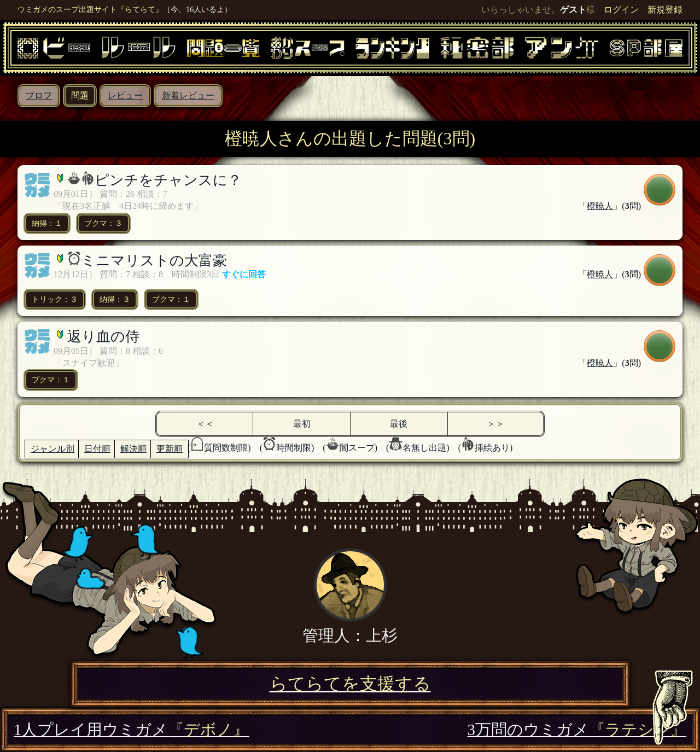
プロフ (39, 95)
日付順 (97, 449)
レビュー (125, 95)
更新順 (170, 449)
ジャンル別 (52, 449)
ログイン (621, 10)
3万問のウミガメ (577, 730)
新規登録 (665, 10)
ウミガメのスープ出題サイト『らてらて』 (90, 9)
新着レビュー (188, 95)
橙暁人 (600, 206)
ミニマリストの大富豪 (154, 261)
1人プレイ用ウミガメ (131, 730)
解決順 (133, 449)
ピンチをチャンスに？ (168, 180)
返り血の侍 (103, 337)
